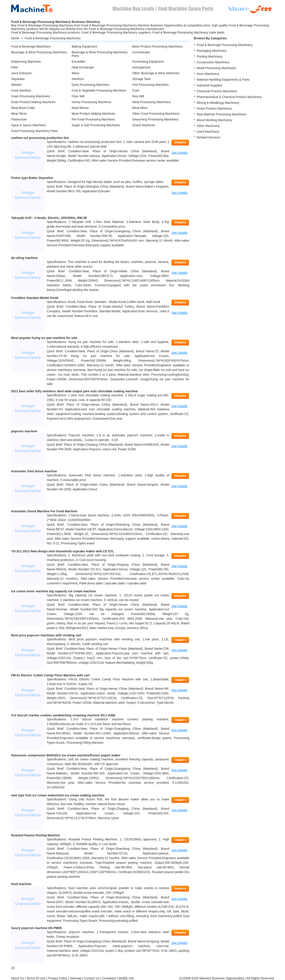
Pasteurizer (19, 119)
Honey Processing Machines (91, 102)
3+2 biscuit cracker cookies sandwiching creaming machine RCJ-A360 (63, 715)
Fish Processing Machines (150, 85)
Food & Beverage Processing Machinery (53, 38)
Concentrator (141, 52)
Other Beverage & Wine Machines (156, 73)
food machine (21, 884)
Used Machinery (208, 132)
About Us (18, 978)
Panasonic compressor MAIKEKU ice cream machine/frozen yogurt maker (66, 755)
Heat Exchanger (83, 67)
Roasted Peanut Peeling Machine (36, 835)
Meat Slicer (19, 114)
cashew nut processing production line (40, 138)
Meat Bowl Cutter (23, 108)
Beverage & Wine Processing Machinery (39, 52)
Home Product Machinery (214, 108)
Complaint (109, 978)
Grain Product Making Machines (33, 102)
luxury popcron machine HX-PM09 (36, 928)
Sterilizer (78, 79)
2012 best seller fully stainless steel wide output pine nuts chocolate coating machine (74, 391)
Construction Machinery (213, 62)
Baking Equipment (84, 46)
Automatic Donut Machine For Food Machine (44, 511)
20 (13, 968)
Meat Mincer (80, 108)
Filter (15, 67)
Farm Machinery (208, 74)
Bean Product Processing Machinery (157, 46)
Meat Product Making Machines (94, 114)
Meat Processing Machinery (152, 102)
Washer (16, 85)
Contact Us (92, 978)
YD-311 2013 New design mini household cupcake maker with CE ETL (63, 551)
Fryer (136, 90)
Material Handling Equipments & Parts (223, 80)
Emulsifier (78, 62)
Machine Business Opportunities (222, 978)
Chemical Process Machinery (217, 91)
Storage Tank (141, 79)
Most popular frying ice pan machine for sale (44, 338)
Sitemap (76, 978)
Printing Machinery (210, 56)
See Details (179, 153)
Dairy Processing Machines (91, 85)
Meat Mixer (140, 108)
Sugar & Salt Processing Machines (96, 125)
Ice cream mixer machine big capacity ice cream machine (54, 591)
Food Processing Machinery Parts (35, 131)
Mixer (75, 73)
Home (15, 38)
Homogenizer (141, 67)
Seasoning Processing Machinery (155, 119)
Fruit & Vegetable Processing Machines (99, 90)
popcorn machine (24, 431)
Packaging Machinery (212, 51)
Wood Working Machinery (214, 120)
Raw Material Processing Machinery (221, 114)
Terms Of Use (36, 978)
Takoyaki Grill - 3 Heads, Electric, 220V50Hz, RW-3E (49, 218)
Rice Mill (138, 96)
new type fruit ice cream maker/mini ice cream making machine (58, 795)
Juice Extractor (21, 73)
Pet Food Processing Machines (93, 119)
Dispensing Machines (26, 62)
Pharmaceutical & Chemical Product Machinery (229, 97)
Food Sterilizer (21, 90)
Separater (18, 79)
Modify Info (126, 978)
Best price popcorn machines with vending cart (46, 635)
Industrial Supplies (209, 85)
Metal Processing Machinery (216, 68)
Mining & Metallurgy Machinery (218, 103)
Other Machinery (208, 126)
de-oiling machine (24, 258)
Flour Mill (78, 96)
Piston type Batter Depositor (32, 178)
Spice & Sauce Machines (28, 125)
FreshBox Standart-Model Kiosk (35, 298)
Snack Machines (144, 125)
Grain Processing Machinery (31, 96)
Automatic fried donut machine (34, 471)
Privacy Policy (58, 978)
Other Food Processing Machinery (156, 114)
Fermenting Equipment (148, 62)
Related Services (208, 137)
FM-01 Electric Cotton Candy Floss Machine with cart (50, 675)
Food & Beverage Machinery (31, 46)
